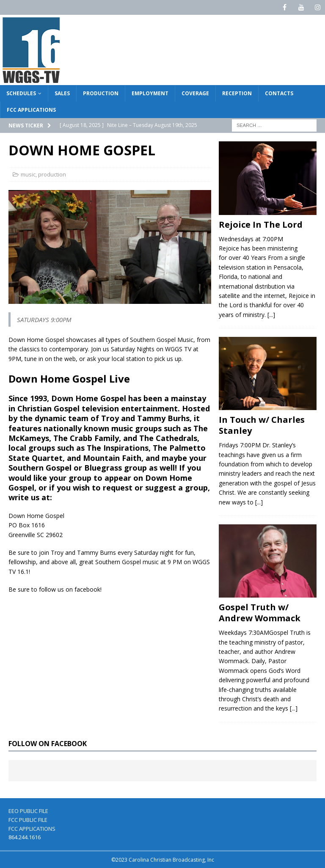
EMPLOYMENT (150, 93)
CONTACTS (279, 93)
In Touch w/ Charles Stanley (262, 425)
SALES (62, 93)
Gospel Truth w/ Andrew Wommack (260, 613)
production (52, 174)
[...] (271, 315)
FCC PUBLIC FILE (28, 820)
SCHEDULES (21, 93)
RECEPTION (237, 93)
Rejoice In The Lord (261, 225)
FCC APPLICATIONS (31, 110)
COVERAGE (195, 93)
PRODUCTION (101, 93)
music (28, 174)
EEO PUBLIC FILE (28, 811)
